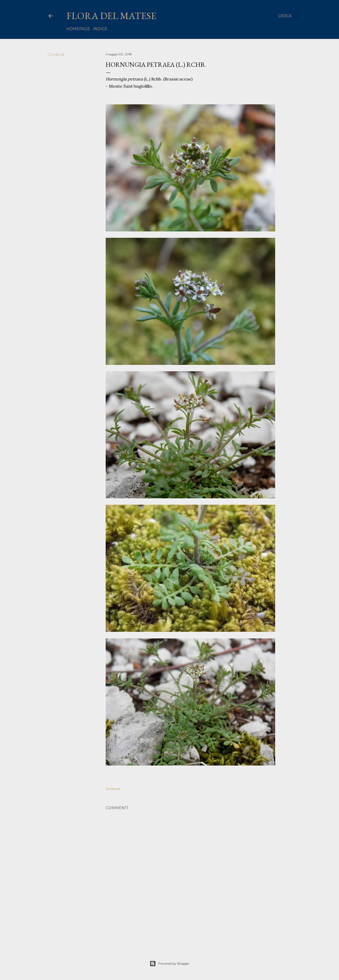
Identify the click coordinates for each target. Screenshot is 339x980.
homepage (78, 29)
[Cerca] (285, 16)
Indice (100, 29)
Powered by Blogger (169, 964)
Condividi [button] (56, 55)
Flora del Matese (111, 16)
